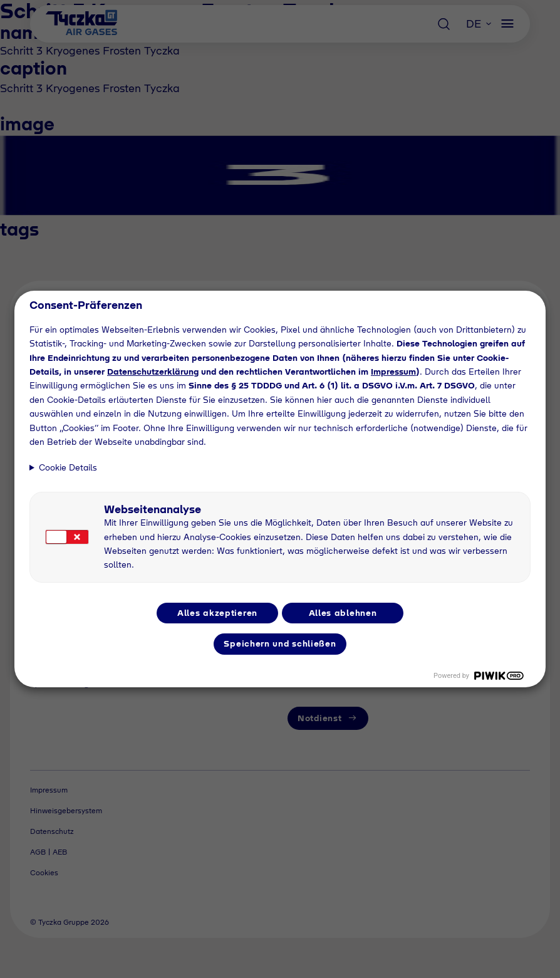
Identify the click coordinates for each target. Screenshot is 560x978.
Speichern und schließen (280, 643)
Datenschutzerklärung (153, 372)
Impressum (393, 372)
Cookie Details (68, 467)
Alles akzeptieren (217, 613)
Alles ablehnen (343, 613)
